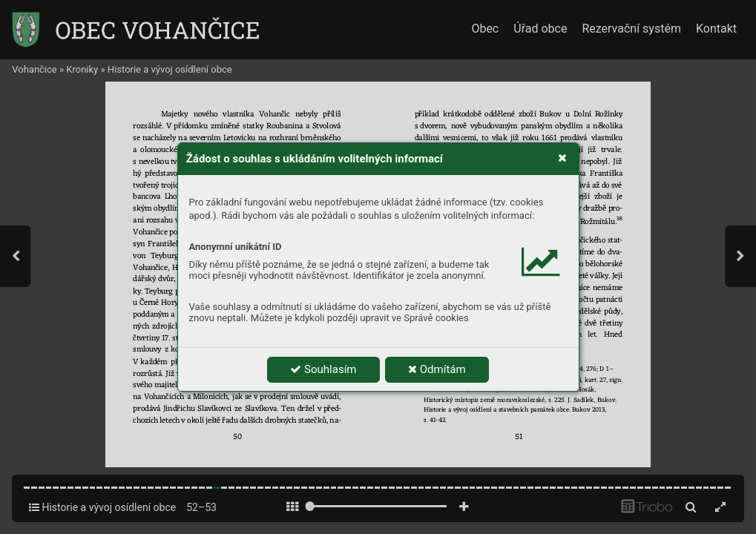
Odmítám (437, 369)
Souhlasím (323, 369)
